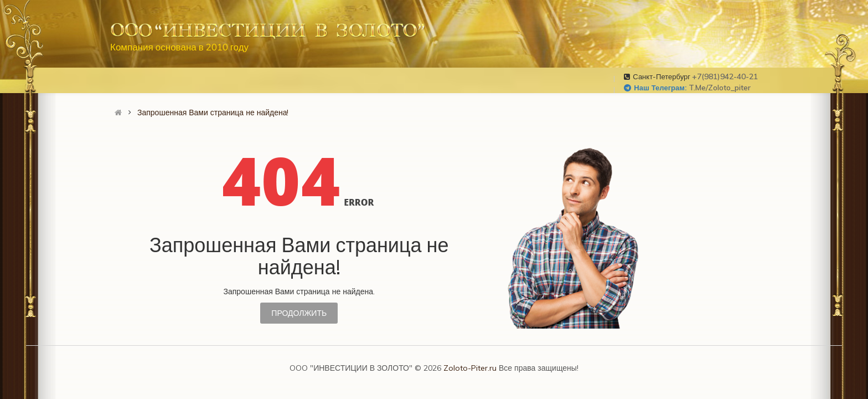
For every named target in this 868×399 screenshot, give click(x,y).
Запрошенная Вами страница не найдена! (213, 112)
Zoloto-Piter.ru (470, 368)
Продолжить (299, 313)
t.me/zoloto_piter (720, 88)
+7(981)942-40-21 (725, 76)
